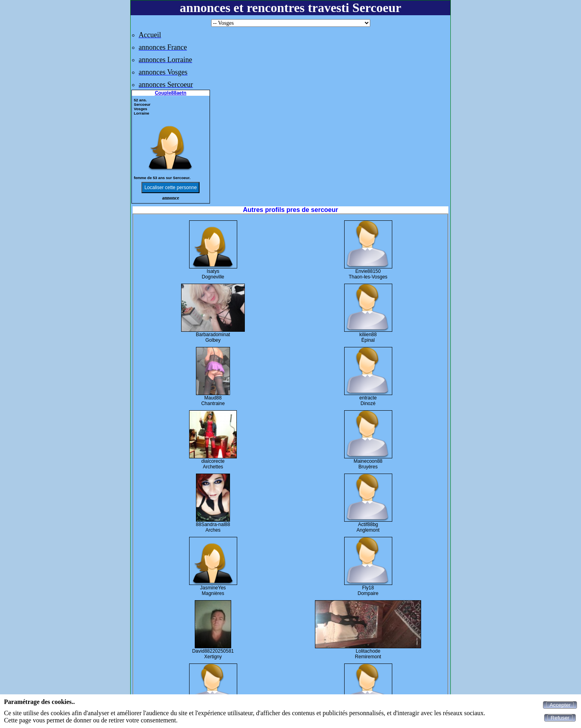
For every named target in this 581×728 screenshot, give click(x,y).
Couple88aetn (170, 93)
